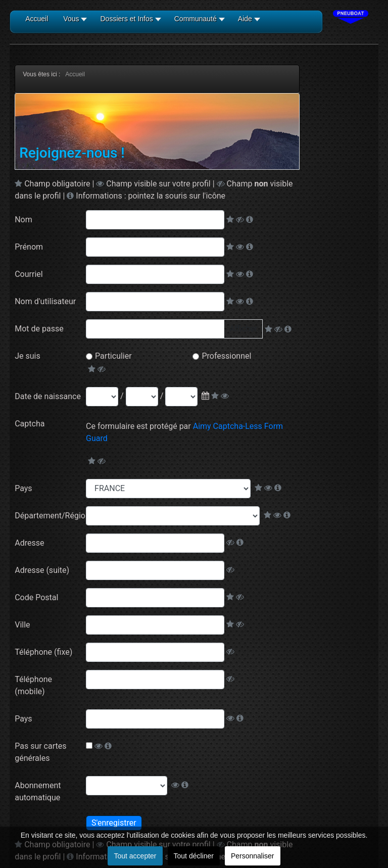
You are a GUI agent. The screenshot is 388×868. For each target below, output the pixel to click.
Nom (23, 220)
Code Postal (36, 597)
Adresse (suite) (42, 570)
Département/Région (50, 516)
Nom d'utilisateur (45, 301)
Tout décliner (194, 856)
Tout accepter (135, 856)
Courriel (29, 274)
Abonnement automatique (38, 791)
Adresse (29, 543)
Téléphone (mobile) (33, 685)
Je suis (28, 356)
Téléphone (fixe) (43, 652)
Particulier (113, 356)
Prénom (29, 247)
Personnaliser (253, 856)
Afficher (243, 329)
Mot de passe (39, 329)
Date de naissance (48, 396)
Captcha (30, 424)
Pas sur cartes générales (40, 752)
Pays (23, 488)
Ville (22, 625)
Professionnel (226, 356)
